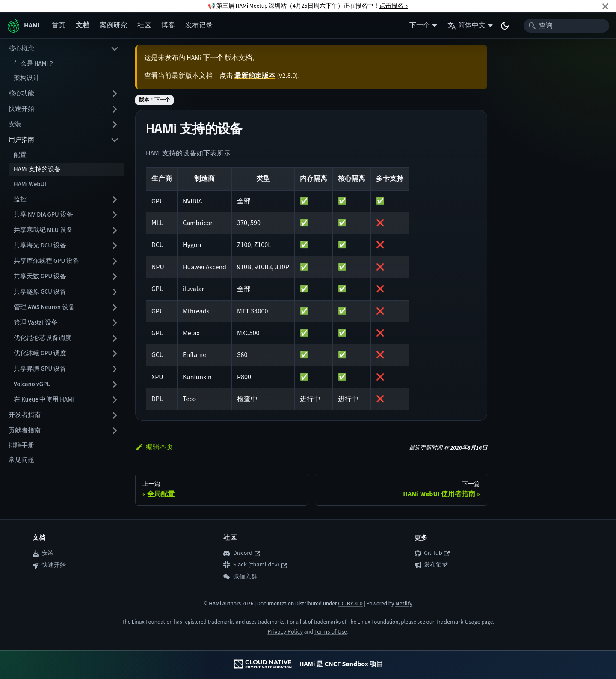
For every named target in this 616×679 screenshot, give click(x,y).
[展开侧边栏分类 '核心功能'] (115, 94)
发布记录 (199, 25)
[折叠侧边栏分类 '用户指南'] (115, 140)
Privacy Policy (285, 632)
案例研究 (113, 25)
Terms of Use (330, 632)
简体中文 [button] (466, 25)
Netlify (404, 603)
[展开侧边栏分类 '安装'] (115, 125)
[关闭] (605, 6)
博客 (168, 25)
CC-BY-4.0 (350, 603)
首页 (59, 25)
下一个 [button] (420, 25)
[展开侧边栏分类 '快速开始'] (115, 109)
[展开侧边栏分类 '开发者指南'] (115, 415)
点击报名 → (394, 6)
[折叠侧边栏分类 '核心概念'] (115, 49)
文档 (83, 25)
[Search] (566, 26)
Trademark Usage (458, 622)
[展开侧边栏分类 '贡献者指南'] (115, 431)
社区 (144, 25)
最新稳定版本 (255, 76)
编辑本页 (154, 447)
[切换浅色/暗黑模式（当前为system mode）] (505, 26)
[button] (66, 200)
